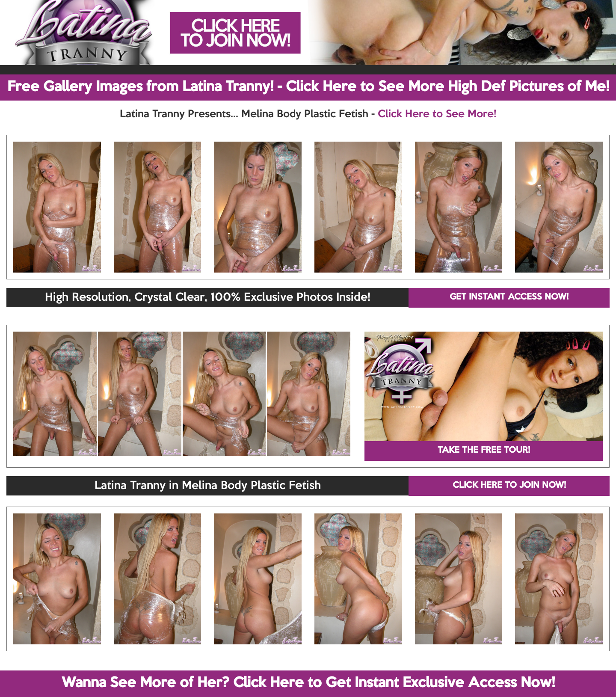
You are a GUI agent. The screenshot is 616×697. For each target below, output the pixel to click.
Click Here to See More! (437, 114)
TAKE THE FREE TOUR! (484, 451)
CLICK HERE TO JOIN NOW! (509, 486)
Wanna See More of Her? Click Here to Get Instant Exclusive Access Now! (308, 683)
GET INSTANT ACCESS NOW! (509, 297)
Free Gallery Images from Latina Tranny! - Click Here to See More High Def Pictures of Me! (308, 87)
